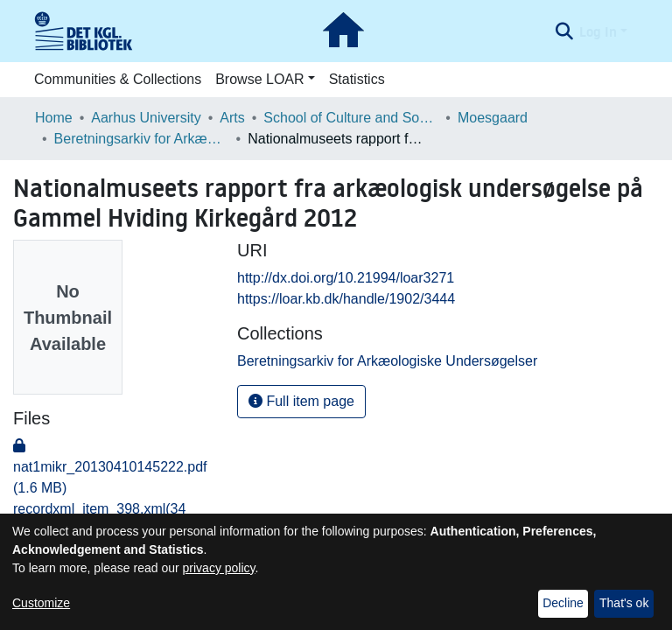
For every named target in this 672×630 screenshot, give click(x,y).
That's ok (624, 603)
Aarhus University (146, 118)
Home (54, 118)
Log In (598, 31)
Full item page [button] (301, 401)
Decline (563, 603)
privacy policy (219, 568)
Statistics (357, 79)
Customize (41, 603)
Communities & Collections (118, 79)
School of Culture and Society (351, 118)
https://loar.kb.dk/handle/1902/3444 (346, 299)
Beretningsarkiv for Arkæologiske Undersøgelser (142, 139)
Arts (232, 118)
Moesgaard (493, 118)
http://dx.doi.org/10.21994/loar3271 (346, 278)
